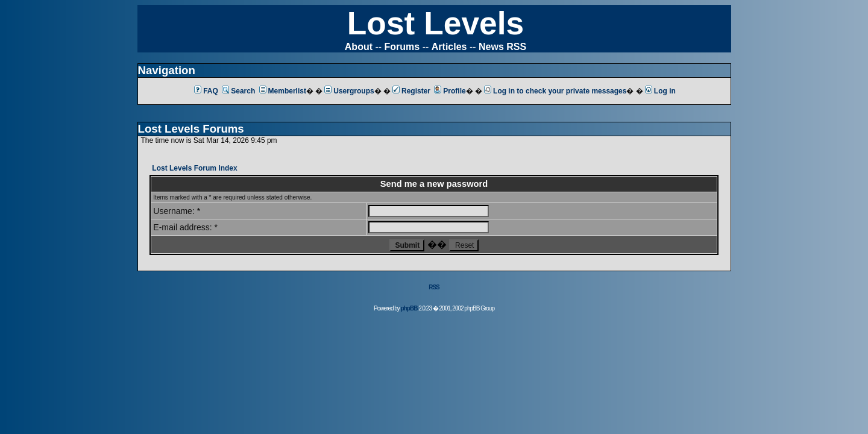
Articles (449, 47)
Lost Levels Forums (191, 129)
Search (238, 91)
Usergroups (349, 91)
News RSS (502, 47)
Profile (450, 91)
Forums (402, 47)
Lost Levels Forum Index (194, 168)
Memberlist (283, 91)
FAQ (206, 91)
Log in (660, 91)
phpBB (409, 308)
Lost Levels (436, 23)
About (359, 47)
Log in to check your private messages (555, 91)
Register (411, 91)
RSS (434, 287)
